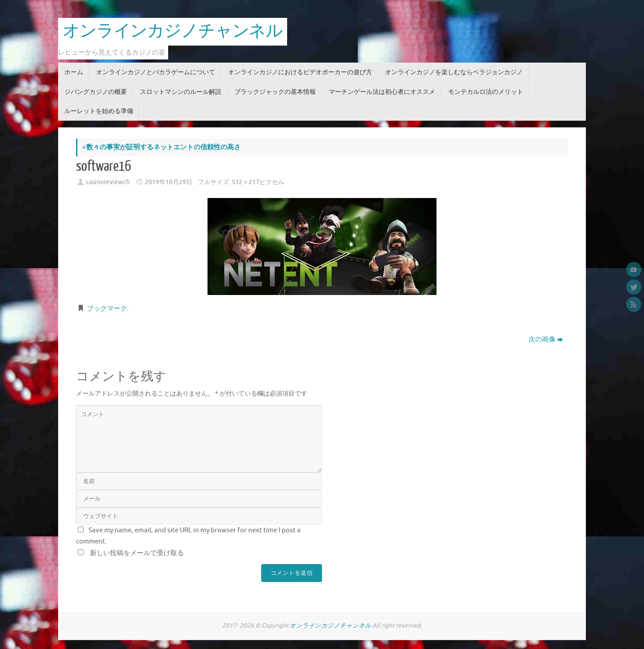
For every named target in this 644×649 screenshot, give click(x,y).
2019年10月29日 (169, 182)
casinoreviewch (108, 182)
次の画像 (546, 339)
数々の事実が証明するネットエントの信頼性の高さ (161, 147)
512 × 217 (246, 182)
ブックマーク (107, 309)
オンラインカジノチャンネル (173, 31)
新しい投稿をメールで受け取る (137, 553)
